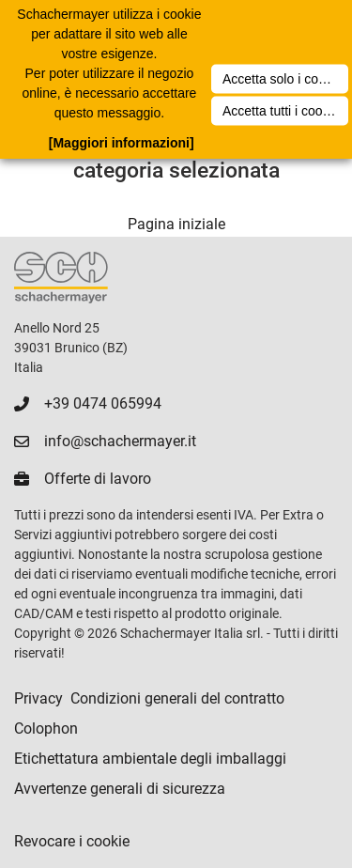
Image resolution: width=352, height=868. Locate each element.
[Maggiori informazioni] (122, 143)
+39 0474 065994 (103, 403)
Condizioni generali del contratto (177, 698)
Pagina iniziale (176, 224)
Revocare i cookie (72, 841)
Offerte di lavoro (98, 479)
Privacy (38, 698)
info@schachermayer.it (120, 441)
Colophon (46, 728)
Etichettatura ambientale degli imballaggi (150, 759)
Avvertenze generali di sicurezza (120, 789)
